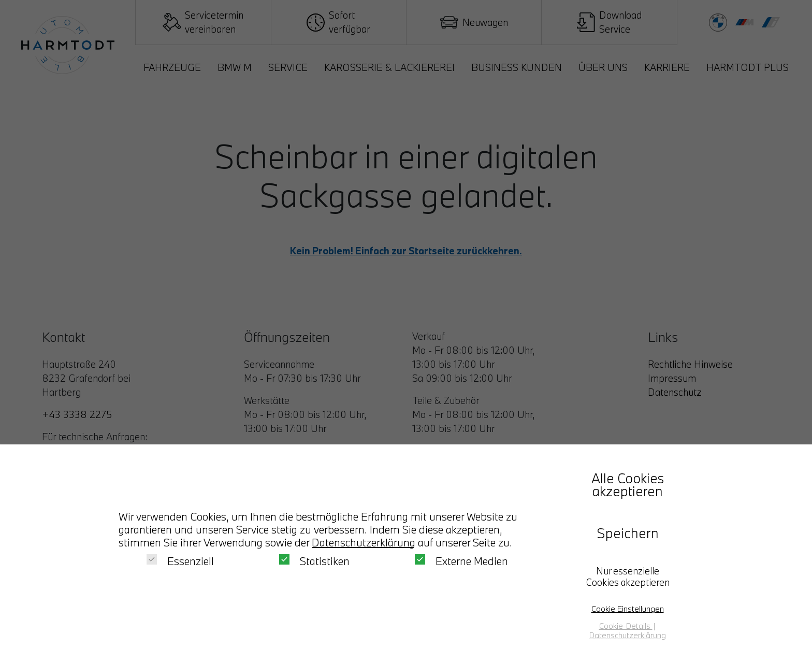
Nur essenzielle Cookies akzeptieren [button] (628, 576)
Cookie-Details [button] (626, 626)
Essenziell (180, 561)
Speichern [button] (628, 533)
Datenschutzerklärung (364, 542)
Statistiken (314, 561)
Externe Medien (461, 561)
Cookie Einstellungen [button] (628, 609)
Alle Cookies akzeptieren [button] (628, 485)
